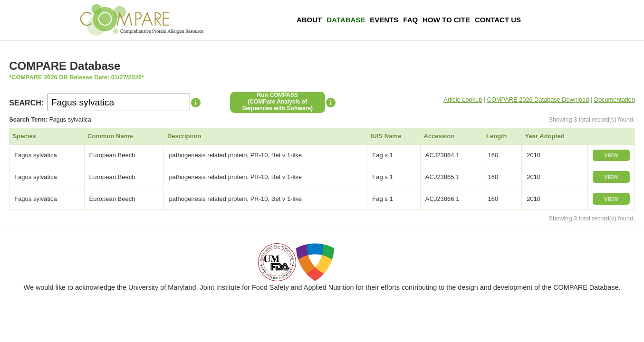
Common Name (110, 136)
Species (24, 136)
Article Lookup (463, 100)
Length (496, 136)
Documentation (615, 100)
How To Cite (446, 20)
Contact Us (498, 20)
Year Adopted (545, 136)
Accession (439, 136)
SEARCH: (26, 103)
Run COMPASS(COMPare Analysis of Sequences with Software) (277, 102)
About (309, 20)
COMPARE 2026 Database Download (538, 100)
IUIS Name (386, 136)
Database (346, 20)
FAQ (410, 20)
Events (384, 20)
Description (184, 136)
